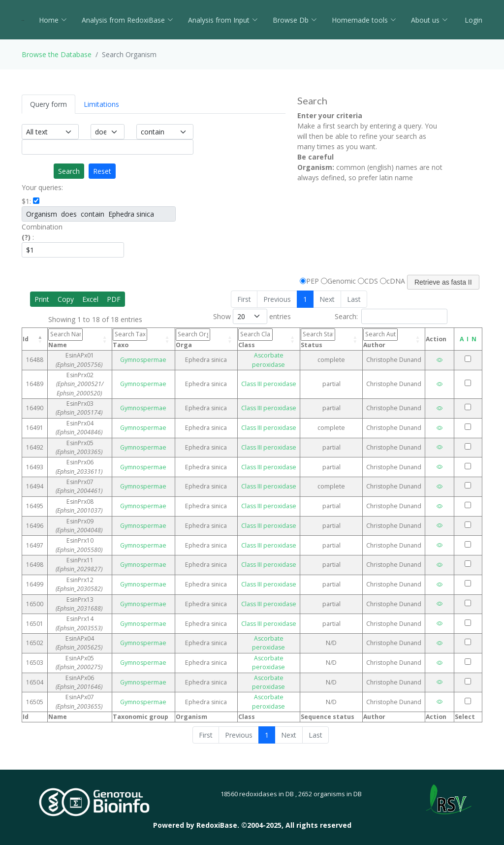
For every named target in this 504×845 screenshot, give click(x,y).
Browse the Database (57, 54)
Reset (102, 171)
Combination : (42, 232)
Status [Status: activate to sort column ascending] (325, 339)
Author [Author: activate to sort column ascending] (383, 339)
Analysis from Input (223, 20)
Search (69, 171)
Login (472, 20)
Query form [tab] (48, 104)
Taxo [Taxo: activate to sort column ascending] (158, 339)
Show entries (252, 316)
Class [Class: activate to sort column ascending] (269, 339)
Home (53, 20)
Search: (391, 316)
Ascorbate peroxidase (279, 360)
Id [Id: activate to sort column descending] (26, 339)
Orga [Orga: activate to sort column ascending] (214, 339)
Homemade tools (364, 20)
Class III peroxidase (279, 379)
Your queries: (42, 187)
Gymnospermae (168, 360)
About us (429, 20)
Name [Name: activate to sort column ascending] (88, 339)
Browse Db (295, 20)
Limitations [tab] (101, 104)
